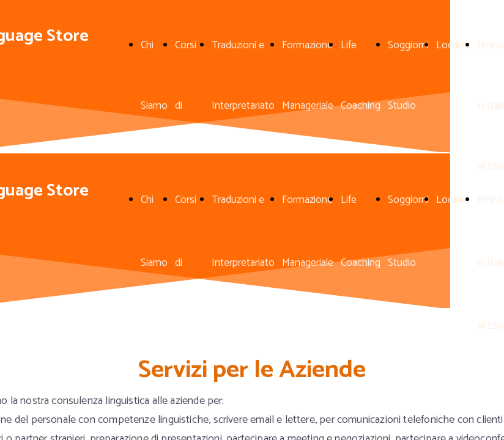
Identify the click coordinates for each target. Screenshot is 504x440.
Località (453, 45)
